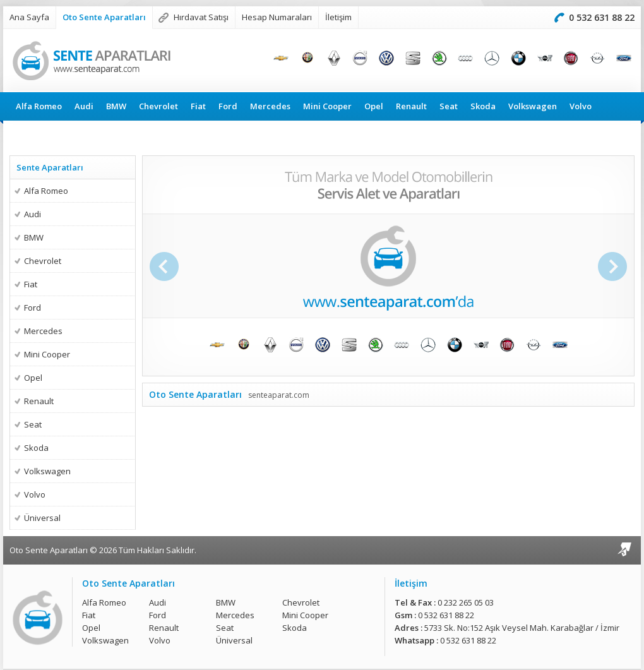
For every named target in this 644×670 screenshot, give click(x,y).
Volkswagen (533, 106)
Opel (374, 106)
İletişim (338, 17)
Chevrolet (158, 106)
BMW (116, 106)
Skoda (483, 106)
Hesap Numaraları (277, 17)
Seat (449, 106)
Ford (228, 106)
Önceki (163, 266)
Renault (411, 106)
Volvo (581, 106)
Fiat (198, 106)
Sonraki (614, 266)
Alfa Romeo (39, 106)
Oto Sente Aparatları (104, 17)
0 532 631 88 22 (602, 17)
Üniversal (35, 135)
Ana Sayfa (29, 17)
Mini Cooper (327, 106)
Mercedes (270, 106)
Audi (84, 106)
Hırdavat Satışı (201, 17)
